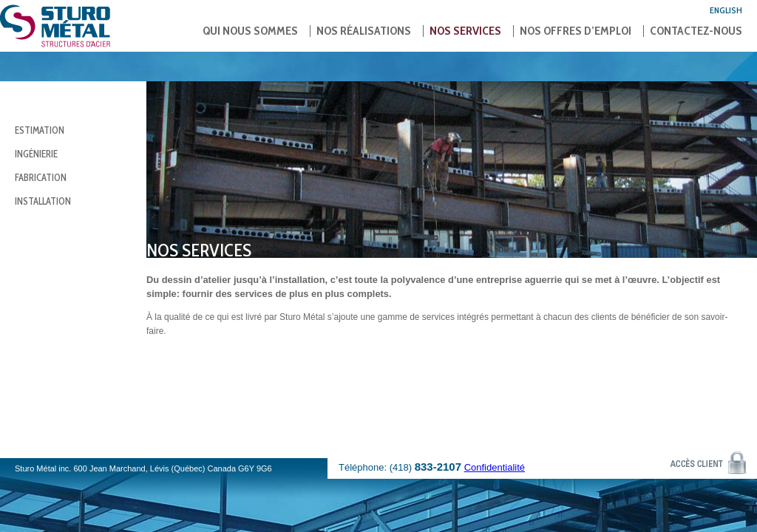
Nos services (465, 31)
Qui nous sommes (250, 31)
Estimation (40, 130)
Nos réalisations (364, 31)
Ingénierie (36, 154)
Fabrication (41, 177)
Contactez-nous (696, 31)
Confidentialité (495, 467)
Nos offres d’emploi (576, 31)
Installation (43, 201)
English (726, 10)
